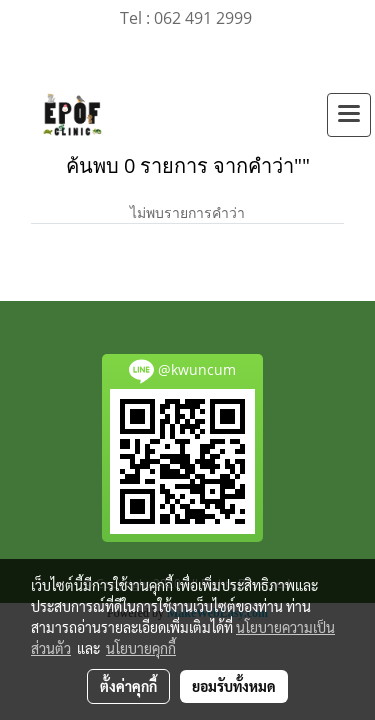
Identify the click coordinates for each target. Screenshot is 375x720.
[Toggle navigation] (349, 115)
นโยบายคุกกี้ (141, 648)
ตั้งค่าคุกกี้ (128, 686)
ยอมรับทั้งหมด (234, 686)
